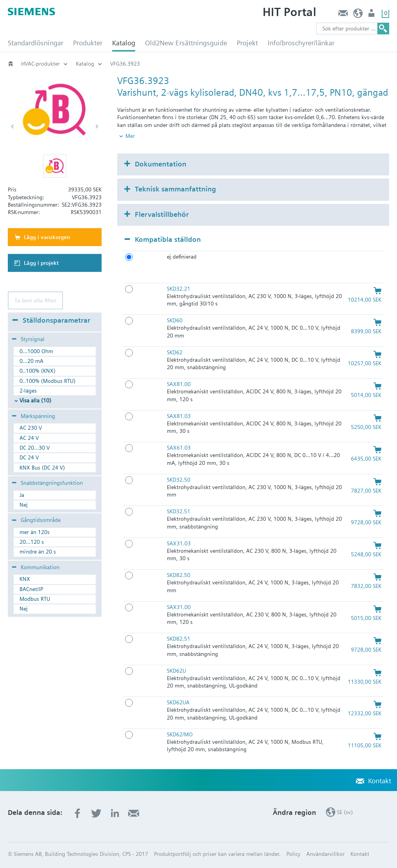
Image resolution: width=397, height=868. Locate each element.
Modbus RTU (35, 599)
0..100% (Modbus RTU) (47, 381)
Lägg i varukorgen (47, 237)
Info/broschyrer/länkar (301, 43)
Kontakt (343, 15)
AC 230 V (31, 428)
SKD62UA (178, 702)
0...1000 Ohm (36, 351)
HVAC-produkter (40, 64)
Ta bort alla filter (35, 300)
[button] (55, 166)
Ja (22, 495)
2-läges (28, 391)
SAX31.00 (179, 607)
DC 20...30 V (35, 448)
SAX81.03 (179, 416)
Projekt (247, 43)
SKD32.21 (179, 289)
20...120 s (32, 542)
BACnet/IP (31, 589)
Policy (293, 854)
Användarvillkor (325, 854)
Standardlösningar (36, 43)
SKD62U (176, 671)
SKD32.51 (179, 511)
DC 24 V (29, 457)
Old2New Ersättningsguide (186, 43)
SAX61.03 (179, 448)
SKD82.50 (179, 575)
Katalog (124, 43)
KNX (25, 579)
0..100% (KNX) (38, 371)
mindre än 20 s (38, 552)
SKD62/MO (180, 734)
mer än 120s (35, 532)
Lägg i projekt (41, 263)
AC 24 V (29, 438)
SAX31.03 (179, 543)
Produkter (88, 43)
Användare (372, 15)
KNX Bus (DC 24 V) (42, 468)
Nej (24, 505)
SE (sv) (358, 15)
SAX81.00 (179, 384)
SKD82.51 (179, 639)
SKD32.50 (179, 480)
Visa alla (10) (35, 400)
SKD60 (175, 320)
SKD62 (175, 352)
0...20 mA (31, 361)
